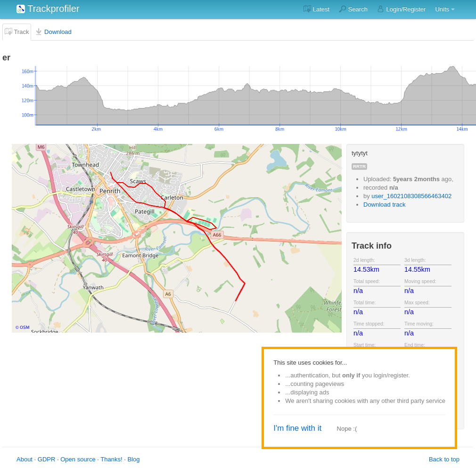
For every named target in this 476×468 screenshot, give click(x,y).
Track (17, 32)
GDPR (47, 459)
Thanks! (111, 459)
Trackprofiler (48, 8)
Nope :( (347, 429)
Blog (133, 459)
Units (442, 9)
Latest (316, 9)
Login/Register (401, 9)
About (25, 459)
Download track (385, 205)
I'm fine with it (297, 428)
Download (53, 32)
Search (353, 9)
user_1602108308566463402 (411, 196)
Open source (78, 459)
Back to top (444, 459)
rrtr (359, 166)
